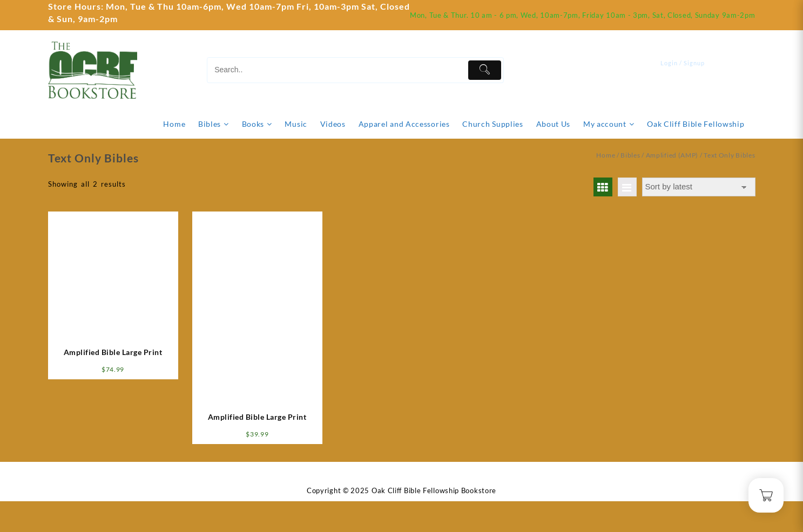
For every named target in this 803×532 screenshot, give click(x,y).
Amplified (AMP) (672, 155)
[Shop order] (699, 187)
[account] (689, 70)
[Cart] (747, 70)
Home (606, 155)
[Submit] (485, 70)
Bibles (630, 155)
